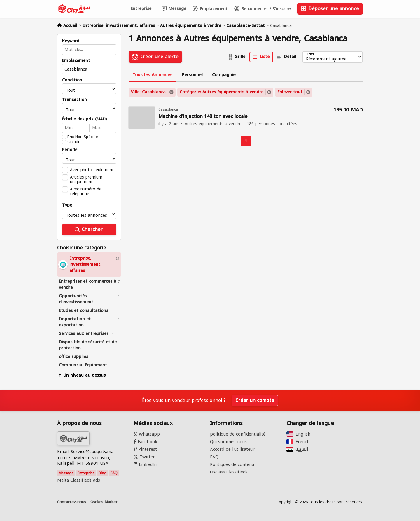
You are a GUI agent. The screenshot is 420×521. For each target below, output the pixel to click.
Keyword (71, 41)
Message (174, 9)
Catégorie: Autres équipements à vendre (222, 92)
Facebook (146, 442)
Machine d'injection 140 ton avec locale (203, 117)
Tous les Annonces (152, 75)
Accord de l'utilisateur (232, 449)
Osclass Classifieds (229, 472)
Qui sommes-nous (228, 442)
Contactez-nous (72, 502)
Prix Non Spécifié (83, 137)
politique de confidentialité (238, 434)
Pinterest (145, 449)
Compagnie (224, 75)
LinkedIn (145, 464)
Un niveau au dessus (82, 375)
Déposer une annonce (330, 9)
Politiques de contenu (232, 464)
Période (70, 150)
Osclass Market (104, 502)
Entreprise (141, 9)
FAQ (114, 473)
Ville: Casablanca (148, 92)
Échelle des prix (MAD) (84, 119)
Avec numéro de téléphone (86, 191)
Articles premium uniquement (86, 179)
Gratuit (73, 142)
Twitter (144, 457)
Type (67, 205)
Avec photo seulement (92, 170)
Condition (72, 80)
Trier (310, 54)
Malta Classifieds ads (79, 480)
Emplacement (210, 9)
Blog (103, 473)
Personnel (192, 75)
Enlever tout (290, 92)
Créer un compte (255, 400)
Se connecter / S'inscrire (262, 9)
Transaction (75, 100)
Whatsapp (147, 434)
